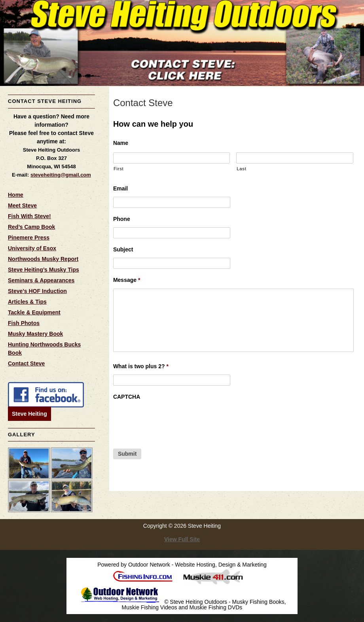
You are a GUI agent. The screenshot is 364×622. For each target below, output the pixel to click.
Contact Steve (26, 363)
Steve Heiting (29, 414)
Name (121, 143)
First (118, 169)
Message (127, 280)
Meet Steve (22, 205)
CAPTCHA (127, 397)
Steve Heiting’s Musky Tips (44, 270)
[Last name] (295, 158)
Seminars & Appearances (41, 280)
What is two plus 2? (141, 366)
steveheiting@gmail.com (61, 175)
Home (16, 195)
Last (241, 169)
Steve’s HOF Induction (37, 291)
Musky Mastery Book (35, 334)
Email (120, 188)
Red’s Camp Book (31, 227)
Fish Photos (24, 323)
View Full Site (182, 539)
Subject (123, 249)
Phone (122, 219)
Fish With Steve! (29, 216)
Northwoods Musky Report (43, 259)
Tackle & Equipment (34, 312)
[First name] (172, 158)
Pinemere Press (29, 238)
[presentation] (173, 420)
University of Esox (32, 248)
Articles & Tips (27, 302)
